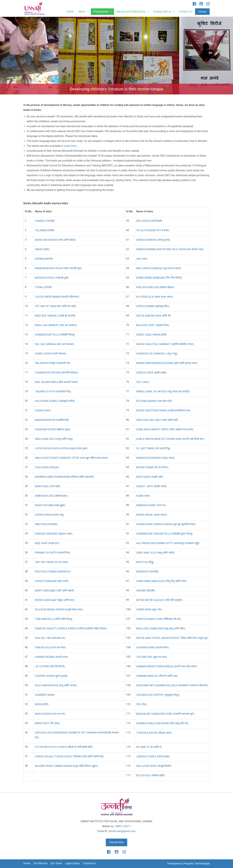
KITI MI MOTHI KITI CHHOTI (64, 747)
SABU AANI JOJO (155, 553)
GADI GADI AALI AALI (157, 420)
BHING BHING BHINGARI (159, 278)
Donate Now (116, 842)
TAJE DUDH (47, 467)
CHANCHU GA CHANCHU (157, 354)
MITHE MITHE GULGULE (159, 600)
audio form (70, 146)
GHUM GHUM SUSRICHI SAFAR (166, 524)
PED (141, 704)
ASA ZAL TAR (50, 638)
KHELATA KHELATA (155, 287)
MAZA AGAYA (50, 714)
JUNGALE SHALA (153, 756)
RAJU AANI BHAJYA (56, 685)
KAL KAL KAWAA (55, 344)
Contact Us (89, 863)
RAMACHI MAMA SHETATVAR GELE (170, 249)
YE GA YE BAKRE (153, 230)
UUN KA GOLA (50, 647)
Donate (202, 12)
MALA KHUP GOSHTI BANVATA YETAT (72, 458)
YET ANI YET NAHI (56, 306)
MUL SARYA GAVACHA (159, 268)
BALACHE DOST (153, 325)
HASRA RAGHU (49, 515)
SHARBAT (45, 695)
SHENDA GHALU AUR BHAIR (162, 723)
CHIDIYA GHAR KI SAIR (159, 619)
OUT (143, 382)
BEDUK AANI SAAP (55, 600)
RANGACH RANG (151, 505)
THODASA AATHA (154, 733)
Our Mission (40, 863)
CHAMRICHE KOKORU (56, 373)
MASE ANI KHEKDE (55, 240)
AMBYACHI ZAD (51, 496)
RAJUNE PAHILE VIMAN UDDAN (67, 766)
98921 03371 (123, 826)
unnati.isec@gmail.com (122, 831)
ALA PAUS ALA (154, 297)
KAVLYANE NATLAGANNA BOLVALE (172, 685)
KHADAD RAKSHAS (54, 534)
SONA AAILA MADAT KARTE (165, 429)
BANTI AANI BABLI (55, 591)
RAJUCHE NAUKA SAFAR (59, 610)
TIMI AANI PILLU (54, 619)
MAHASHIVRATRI (52, 420)
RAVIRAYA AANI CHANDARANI (65, 477)
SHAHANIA (153, 647)
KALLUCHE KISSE (154, 766)
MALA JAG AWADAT (56, 325)
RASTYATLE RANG (53, 572)
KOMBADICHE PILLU (55, 335)
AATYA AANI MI (154, 316)
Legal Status (73, 863)
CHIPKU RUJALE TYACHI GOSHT (69, 756)
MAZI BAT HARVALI (55, 316)
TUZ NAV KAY (152, 657)
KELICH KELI (150, 775)
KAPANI (44, 259)
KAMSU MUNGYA (153, 240)
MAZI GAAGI (150, 477)
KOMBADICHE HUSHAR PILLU (164, 534)
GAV (142, 259)
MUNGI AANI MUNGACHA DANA (167, 363)
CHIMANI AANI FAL (157, 676)
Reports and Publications (133, 12)
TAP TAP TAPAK (52, 562)
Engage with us (164, 12)
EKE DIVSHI (149, 221)
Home (70, 12)
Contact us (186, 12)
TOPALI (43, 287)
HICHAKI (146, 591)
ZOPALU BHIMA (153, 306)
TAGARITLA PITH (53, 392)
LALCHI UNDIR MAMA (57, 297)
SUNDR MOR (149, 610)
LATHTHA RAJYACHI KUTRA (61, 448)
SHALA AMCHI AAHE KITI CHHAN (170, 439)
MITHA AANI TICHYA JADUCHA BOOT (172, 638)
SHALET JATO (151, 486)
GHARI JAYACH (51, 354)
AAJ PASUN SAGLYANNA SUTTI (168, 543)
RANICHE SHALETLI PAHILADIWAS (71, 628)
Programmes (102, 12)
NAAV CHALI (48, 486)
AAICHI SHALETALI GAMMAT (165, 344)
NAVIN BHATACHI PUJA (58, 268)
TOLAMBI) (45, 230)
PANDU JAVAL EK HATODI (163, 392)
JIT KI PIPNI (50, 666)
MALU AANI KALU (54, 439)
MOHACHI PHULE (52, 278)
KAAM (143, 496)
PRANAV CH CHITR (53, 553)
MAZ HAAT (47, 543)
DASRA (43, 410)
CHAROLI (45, 221)
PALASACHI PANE (53, 363)
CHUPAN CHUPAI (51, 676)
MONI (42, 704)
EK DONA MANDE (154, 401)
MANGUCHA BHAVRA (155, 458)
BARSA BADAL (151, 515)
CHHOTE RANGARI (52, 581)
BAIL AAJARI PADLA (56, 382)
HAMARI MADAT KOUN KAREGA (167, 666)
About (83, 12)
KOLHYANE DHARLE (55, 401)
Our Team (56, 863)
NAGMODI (147, 572)
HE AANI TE (149, 747)
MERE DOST (47, 723)
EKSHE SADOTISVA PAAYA (163, 410)
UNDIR (42, 249)
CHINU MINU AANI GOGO (161, 581)
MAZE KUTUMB (50, 505)
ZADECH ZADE (151, 373)
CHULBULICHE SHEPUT (158, 695)
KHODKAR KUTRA (53, 429)
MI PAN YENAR (152, 467)
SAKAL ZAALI (151, 335)
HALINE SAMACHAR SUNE (165, 714)
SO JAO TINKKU (153, 448)
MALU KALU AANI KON (161, 628)
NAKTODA (46, 524)
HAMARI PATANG (52, 657)
